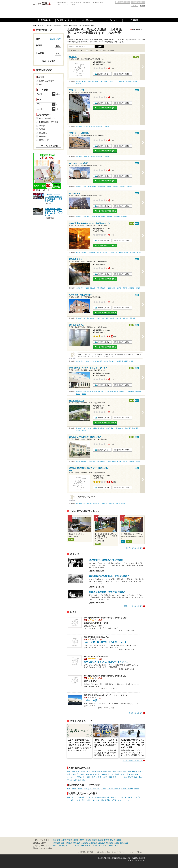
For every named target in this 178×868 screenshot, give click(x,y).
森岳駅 (121, 252)
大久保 (128, 774)
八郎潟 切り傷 (101, 288)
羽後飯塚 (135, 774)
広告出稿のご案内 (103, 852)
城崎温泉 (77, 843)
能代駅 (135, 81)
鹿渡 (89, 777)
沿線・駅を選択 (49, 61)
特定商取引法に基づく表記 (122, 858)
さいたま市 (75, 846)
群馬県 (82, 840)
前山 (125, 777)
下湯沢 (94, 771)
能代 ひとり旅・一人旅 (83, 81)
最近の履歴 (138, 2)
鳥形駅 (84, 394)
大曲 (129, 771)
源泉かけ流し (86, 800)
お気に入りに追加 (123, 74)
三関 (78, 771)
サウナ (74, 789)
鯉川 (84, 777)
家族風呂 (43, 136)
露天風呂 (111, 797)
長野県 (107, 840)
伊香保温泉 (93, 843)
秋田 (99, 774)
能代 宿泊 (79, 126)
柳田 (110, 771)
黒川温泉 (109, 843)
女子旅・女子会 (111, 800)
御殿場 (88, 846)
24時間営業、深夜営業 (49, 122)
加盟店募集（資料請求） (86, 852)
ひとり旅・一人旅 (114, 789)
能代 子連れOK (88, 392)
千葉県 (70, 840)
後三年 (119, 771)
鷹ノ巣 (131, 777)
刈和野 (141, 771)
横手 (114, 771)
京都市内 (102, 846)
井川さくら (71, 777)
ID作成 (142, 6)
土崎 (112, 774)
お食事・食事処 (127, 789)
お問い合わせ (140, 852)
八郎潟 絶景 (99, 361)
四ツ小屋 (93, 774)
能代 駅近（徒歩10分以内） (92, 318)
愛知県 (113, 840)
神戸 (116, 846)
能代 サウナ (114, 81)
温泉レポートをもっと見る (133, 606)
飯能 (82, 846)
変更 (58, 46)
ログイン (135, 6)
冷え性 (137, 789)
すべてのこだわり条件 (49, 146)
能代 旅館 (105, 318)
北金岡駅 (129, 81)
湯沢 (88, 771)
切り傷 (103, 789)
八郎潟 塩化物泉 (81, 252)
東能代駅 (122, 81)
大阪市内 (95, 846)
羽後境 (76, 774)
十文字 (100, 771)
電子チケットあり (78, 50)
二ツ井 (120, 777)
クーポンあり (94, 50)
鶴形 (110, 777)
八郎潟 (79, 777)
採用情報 (142, 858)
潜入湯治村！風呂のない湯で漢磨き (106, 560)
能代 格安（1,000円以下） (100, 81)
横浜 (55, 846)
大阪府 (94, 840)
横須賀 (65, 846)
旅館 (102, 800)
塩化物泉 (96, 800)
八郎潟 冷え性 (113, 252)
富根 (115, 777)
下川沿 (70, 780)
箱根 (63, 843)
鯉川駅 (139, 252)
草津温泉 (57, 843)
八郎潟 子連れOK (109, 361)
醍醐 (105, 771)
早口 (140, 777)
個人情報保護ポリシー (105, 858)
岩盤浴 (42, 129)
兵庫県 (76, 840)
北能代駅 (133, 318)
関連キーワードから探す (43, 848)
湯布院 (116, 843)
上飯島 (117, 774)
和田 (87, 774)
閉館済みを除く (109, 50)
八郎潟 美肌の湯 (102, 252)
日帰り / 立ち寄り (47, 81)
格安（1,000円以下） (92, 789)
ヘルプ (131, 852)
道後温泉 (102, 843)
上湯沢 (83, 771)
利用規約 (135, 858)
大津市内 (110, 846)
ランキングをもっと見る (134, 548)
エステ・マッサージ (125, 800)
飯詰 (125, 771)
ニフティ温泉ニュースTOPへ (133, 761)
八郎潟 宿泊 (91, 252)
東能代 (105, 777)
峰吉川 (70, 774)
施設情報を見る (103, 74)
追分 (122, 774)
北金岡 (99, 777)
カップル (137, 797)
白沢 (79, 780)
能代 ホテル (102, 187)
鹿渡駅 (126, 252)
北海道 (100, 840)
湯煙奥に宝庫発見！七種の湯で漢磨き (107, 592)
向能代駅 (79, 84)
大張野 (82, 774)
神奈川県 (57, 840)
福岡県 (119, 840)
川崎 (59, 846)
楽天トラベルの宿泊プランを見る (105, 108)
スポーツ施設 (90, 700)
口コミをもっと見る (136, 713)
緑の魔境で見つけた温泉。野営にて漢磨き (109, 576)
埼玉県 (64, 840)
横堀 (73, 771)
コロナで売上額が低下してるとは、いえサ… (106, 642)
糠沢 (136, 777)
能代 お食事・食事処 (90, 187)
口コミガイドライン (119, 852)
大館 (75, 780)
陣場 (84, 780)
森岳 (93, 777)
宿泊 (69, 789)
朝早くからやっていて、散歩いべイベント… (106, 662)
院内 (69, 771)
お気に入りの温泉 (122, 2)
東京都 (88, 840)
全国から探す (56, 39)
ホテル (80, 789)
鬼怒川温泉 (124, 843)
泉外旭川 (106, 774)
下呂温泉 (84, 843)
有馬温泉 (69, 843)
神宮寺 (135, 771)
